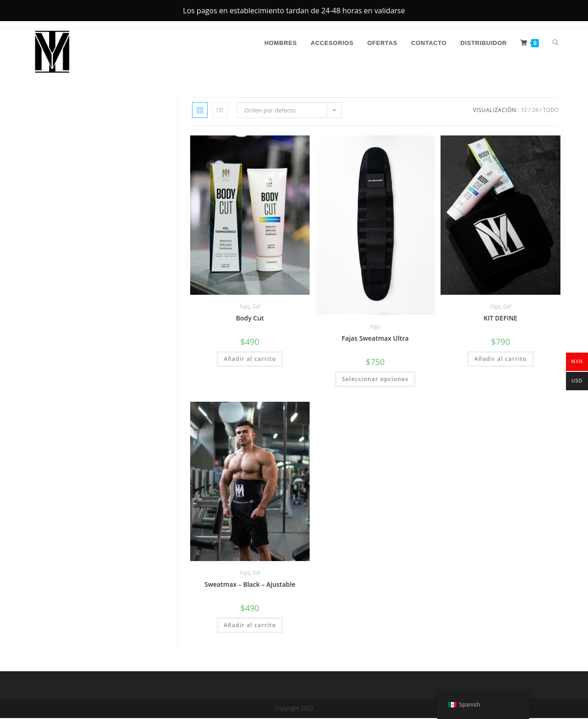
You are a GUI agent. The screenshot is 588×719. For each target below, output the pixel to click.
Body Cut (250, 319)
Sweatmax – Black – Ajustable (250, 585)
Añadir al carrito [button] (250, 360)
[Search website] (556, 44)
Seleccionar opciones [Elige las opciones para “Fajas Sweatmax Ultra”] (375, 380)
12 (524, 111)
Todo (551, 111)
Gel (256, 307)
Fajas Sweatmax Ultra (375, 339)
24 (535, 111)
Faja (245, 307)
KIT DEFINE (500, 319)
